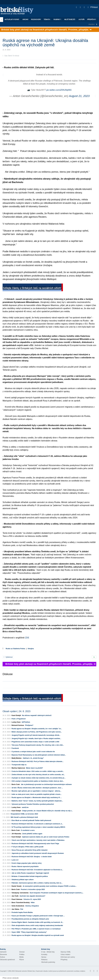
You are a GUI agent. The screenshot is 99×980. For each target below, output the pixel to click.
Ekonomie (3, 954)
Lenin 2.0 (15, 860)
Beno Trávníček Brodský (21, 903)
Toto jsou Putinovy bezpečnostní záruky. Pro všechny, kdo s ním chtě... (38, 745)
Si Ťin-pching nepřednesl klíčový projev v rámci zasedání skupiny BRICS (38, 827)
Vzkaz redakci (65, 954)
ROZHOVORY (36, 19)
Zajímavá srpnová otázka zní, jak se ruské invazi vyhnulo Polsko (46, 837)
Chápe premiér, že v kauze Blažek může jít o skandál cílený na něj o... (47, 811)
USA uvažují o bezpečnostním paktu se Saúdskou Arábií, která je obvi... (38, 781)
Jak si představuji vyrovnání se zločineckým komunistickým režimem (46, 784)
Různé (22, 960)
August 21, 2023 (79, 96)
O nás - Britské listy (48, 952)
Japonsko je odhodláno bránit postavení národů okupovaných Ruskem (38, 853)
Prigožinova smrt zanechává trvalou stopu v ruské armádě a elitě (35, 742)
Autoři (81, 19)
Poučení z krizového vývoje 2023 (33, 889)
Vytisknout (8, 657)
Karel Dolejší (16, 715)
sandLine (25, 807)
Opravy (44, 957)
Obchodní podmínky (48, 962)
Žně (22, 909)
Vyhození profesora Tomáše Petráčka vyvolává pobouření (33, 804)
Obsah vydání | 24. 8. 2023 (16, 711)
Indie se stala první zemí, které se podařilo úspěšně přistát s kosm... (37, 794)
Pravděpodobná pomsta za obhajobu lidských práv (30, 919)
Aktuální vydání (12, 19)
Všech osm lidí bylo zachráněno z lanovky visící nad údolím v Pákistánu (38, 840)
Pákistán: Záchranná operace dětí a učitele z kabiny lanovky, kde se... (37, 883)
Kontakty (44, 954)
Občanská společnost (7, 960)
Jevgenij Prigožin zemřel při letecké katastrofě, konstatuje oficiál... (36, 735)
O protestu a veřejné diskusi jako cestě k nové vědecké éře (33, 752)
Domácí (22, 952)
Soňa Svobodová (18, 906)
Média (21, 957)
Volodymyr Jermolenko (20, 893)
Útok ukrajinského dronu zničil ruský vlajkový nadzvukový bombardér (37, 925)
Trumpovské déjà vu (19, 765)
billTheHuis (26, 722)
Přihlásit (93, 7)
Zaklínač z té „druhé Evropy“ (33, 758)
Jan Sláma (15, 909)
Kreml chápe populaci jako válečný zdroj (26, 863)
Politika (22, 954)
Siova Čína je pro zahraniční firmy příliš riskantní (30, 850)
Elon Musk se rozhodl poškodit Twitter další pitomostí (31, 820)
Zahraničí (3, 952)
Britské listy (18, 11)
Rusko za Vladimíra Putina (15, 649)
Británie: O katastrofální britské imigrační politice (30, 876)
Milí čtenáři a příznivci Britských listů (24, 817)
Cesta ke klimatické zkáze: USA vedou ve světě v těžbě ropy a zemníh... (38, 771)
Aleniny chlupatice (32, 906)
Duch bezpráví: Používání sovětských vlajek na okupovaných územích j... (57, 893)
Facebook (15, 748)
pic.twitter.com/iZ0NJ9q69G (59, 90)
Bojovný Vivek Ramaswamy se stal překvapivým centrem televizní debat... (39, 755)
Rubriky (58, 19)
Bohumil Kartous (18, 725)
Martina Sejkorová (18, 768)
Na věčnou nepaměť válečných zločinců (37, 715)
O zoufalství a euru (28, 830)
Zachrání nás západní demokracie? (32, 896)
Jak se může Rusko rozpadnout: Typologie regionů (30, 873)
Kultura (2, 957)
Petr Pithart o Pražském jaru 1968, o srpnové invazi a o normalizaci (36, 929)
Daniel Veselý (17, 886)
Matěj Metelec (17, 758)
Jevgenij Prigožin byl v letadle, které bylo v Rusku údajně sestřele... (36, 739)
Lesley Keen (16, 722)
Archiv (25, 19)
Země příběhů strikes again (32, 834)
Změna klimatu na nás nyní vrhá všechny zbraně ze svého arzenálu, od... (38, 775)
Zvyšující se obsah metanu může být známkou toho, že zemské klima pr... (38, 778)
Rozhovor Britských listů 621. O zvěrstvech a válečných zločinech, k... (37, 824)
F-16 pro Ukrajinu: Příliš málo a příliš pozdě (28, 847)
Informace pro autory (68, 957)
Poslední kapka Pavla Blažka (22, 912)
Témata (47, 19)
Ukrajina (31, 649)
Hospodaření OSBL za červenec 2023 (24, 814)
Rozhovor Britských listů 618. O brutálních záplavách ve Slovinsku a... (37, 870)
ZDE (27, 638)
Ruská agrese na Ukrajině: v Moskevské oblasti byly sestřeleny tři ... (37, 798)
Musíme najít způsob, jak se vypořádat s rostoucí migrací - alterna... (36, 791)
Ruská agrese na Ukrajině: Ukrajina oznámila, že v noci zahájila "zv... (37, 729)
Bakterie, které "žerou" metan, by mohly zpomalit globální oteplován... (37, 801)
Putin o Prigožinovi (19, 719)
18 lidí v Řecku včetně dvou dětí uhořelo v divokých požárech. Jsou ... (37, 788)
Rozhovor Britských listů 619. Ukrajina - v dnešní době (32, 857)
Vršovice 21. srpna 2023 (32, 899)
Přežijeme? (29, 725)
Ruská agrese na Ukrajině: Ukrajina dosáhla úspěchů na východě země (38, 935)
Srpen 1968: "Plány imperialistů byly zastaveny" (29, 932)
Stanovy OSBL (66, 952)
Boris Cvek (16, 784)
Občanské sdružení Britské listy (25, 971)
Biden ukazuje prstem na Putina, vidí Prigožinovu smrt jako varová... (37, 732)
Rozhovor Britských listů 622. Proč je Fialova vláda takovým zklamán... (38, 761)
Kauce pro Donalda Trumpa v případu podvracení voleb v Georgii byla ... (38, 916)
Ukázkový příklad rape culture (23, 880)
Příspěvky (92, 19)
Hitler (33, 903)
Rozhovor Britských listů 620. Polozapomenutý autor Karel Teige (35, 844)
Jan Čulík (15, 896)
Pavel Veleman (17, 899)
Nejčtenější (70, 19)
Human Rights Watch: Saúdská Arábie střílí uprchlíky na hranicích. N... (38, 922)
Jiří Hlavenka (16, 834)
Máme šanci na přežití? (34, 768)
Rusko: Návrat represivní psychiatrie (25, 867)
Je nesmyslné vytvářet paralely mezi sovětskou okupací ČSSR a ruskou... (49, 886)
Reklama (44, 960)
